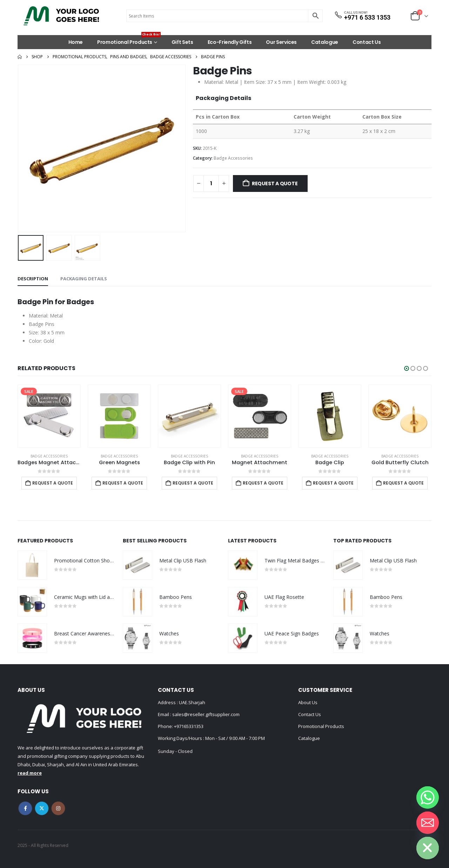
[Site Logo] (61, 16)
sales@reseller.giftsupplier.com (205, 714)
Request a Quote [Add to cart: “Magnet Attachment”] (263, 483)
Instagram (58, 808)
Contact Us (367, 42)
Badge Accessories (233, 158)
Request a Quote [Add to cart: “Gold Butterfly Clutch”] (403, 483)
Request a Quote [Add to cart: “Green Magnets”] (123, 483)
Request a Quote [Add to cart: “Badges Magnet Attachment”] (53, 483)
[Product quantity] (211, 183)
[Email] (428, 823)
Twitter (42, 808)
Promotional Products (129, 40)
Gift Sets (182, 42)
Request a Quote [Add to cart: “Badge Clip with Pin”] (193, 483)
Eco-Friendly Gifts (230, 42)
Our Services (281, 42)
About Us (308, 702)
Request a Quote (275, 183)
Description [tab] (33, 279)
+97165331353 (189, 726)
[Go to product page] (49, 416)
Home (76, 42)
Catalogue (325, 42)
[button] (407, 368)
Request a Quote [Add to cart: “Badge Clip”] (333, 483)
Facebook (25, 808)
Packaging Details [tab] (84, 279)
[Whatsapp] (428, 797)
